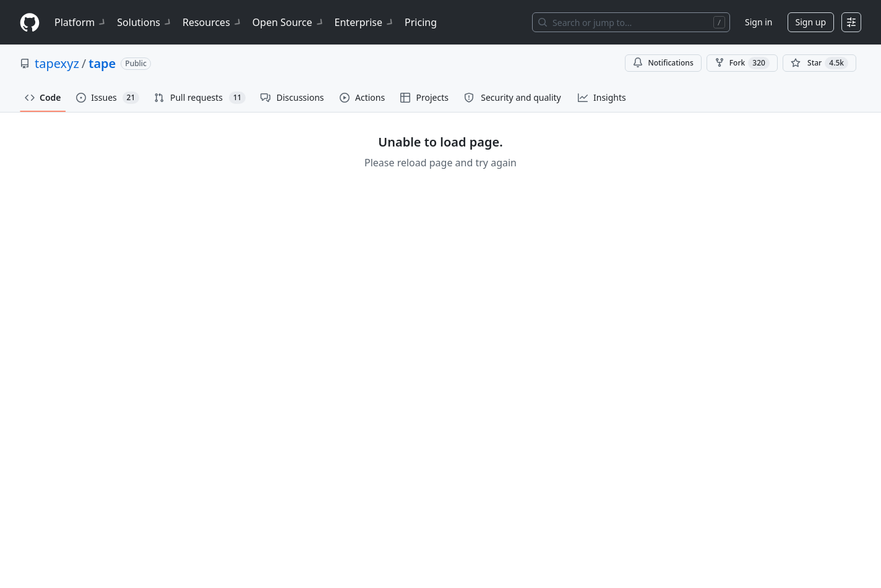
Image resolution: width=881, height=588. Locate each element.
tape (102, 63)
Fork (742, 63)
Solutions (145, 22)
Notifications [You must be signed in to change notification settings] (663, 63)
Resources (213, 22)
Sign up (811, 22)
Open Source (289, 22)
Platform (81, 22)
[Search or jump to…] (631, 22)
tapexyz (57, 63)
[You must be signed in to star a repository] (819, 63)
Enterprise (365, 22)
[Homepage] (30, 23)
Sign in (759, 22)
